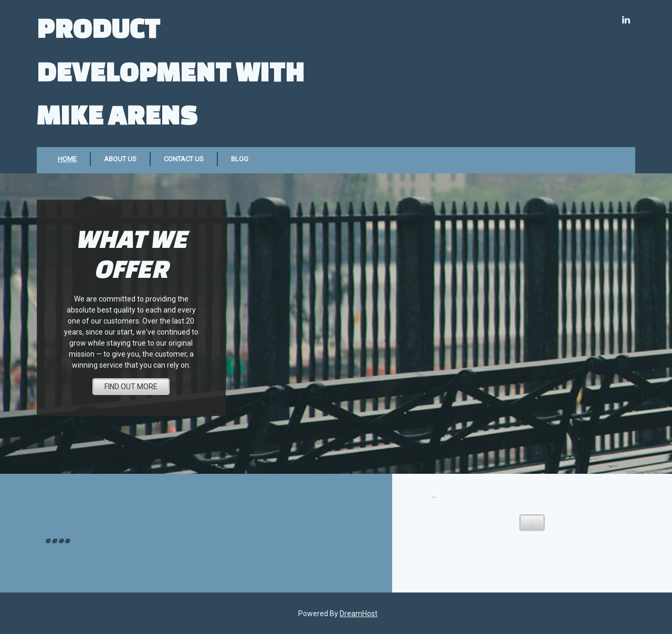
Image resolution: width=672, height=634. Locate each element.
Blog (240, 159)
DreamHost (359, 614)
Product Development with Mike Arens (171, 71)
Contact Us (184, 159)
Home (67, 159)
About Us (120, 159)
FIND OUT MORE (131, 387)
